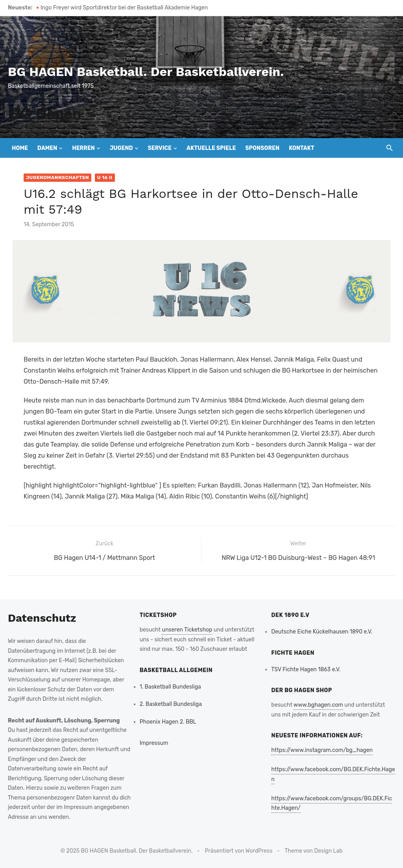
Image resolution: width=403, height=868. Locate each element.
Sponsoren (262, 148)
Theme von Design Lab (313, 851)
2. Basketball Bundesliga (171, 704)
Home (20, 148)
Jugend (121, 148)
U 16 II (105, 177)
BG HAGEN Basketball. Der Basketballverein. (146, 72)
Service (160, 148)
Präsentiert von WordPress (239, 851)
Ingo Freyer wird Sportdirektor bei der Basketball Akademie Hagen (124, 8)
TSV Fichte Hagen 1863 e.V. (306, 669)
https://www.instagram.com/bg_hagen (322, 750)
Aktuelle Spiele (211, 148)
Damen (47, 148)
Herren (83, 148)
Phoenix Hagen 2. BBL (168, 722)
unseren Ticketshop (187, 630)
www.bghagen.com (318, 705)
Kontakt (302, 148)
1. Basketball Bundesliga (170, 687)
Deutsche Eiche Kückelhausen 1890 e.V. (322, 632)
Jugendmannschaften (57, 177)
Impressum (154, 743)
